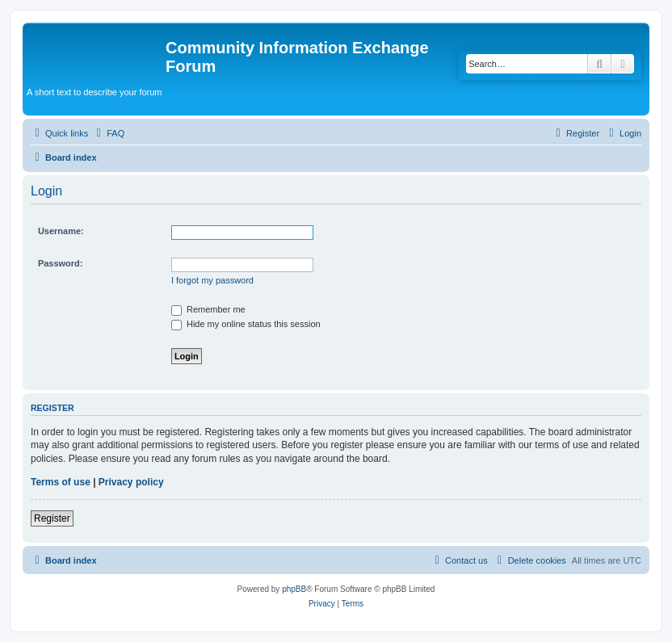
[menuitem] (108, 133)
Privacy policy (131, 482)
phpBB (294, 589)
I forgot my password (212, 280)
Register (52, 518)
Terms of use (61, 482)
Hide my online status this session (246, 324)
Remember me (208, 309)
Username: (61, 231)
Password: (61, 263)
